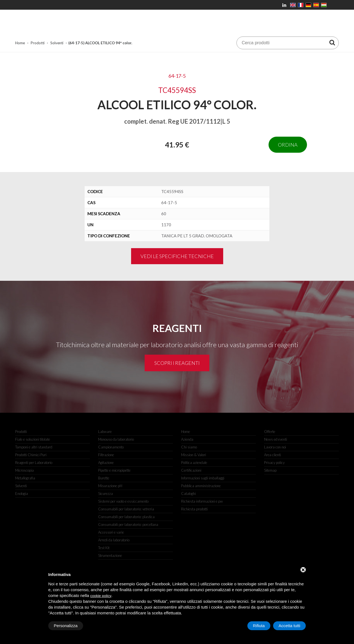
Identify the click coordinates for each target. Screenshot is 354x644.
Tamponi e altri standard (34, 447)
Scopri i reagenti (177, 363)
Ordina (288, 145)
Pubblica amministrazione (201, 486)
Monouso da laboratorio (116, 439)
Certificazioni (191, 470)
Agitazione (106, 463)
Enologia (22, 494)
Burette (104, 478)
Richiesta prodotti (194, 509)
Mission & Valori (194, 455)
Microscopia (24, 470)
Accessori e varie (111, 532)
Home (20, 43)
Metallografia (25, 478)
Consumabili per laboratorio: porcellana (128, 524)
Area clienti (273, 455)
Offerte (270, 432)
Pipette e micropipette (114, 470)
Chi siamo (189, 447)
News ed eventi (276, 439)
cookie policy (101, 596)
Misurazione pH (110, 486)
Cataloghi (188, 494)
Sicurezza (106, 494)
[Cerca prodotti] (332, 42)
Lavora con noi (275, 447)
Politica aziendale (194, 463)
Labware (105, 432)
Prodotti (38, 43)
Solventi (57, 43)
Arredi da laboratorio (114, 540)
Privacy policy (274, 463)
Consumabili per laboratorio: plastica (126, 517)
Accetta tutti (289, 626)
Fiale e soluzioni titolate (33, 439)
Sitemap (270, 470)
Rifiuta (259, 626)
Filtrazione (106, 455)
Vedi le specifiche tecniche (177, 256)
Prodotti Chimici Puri (31, 455)
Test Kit (104, 548)
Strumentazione (110, 555)
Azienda (187, 439)
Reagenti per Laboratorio (34, 463)
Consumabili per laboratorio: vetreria (126, 509)
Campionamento (111, 447)
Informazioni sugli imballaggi (203, 478)
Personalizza (66, 626)
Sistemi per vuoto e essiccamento (123, 501)
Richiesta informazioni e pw (202, 501)
